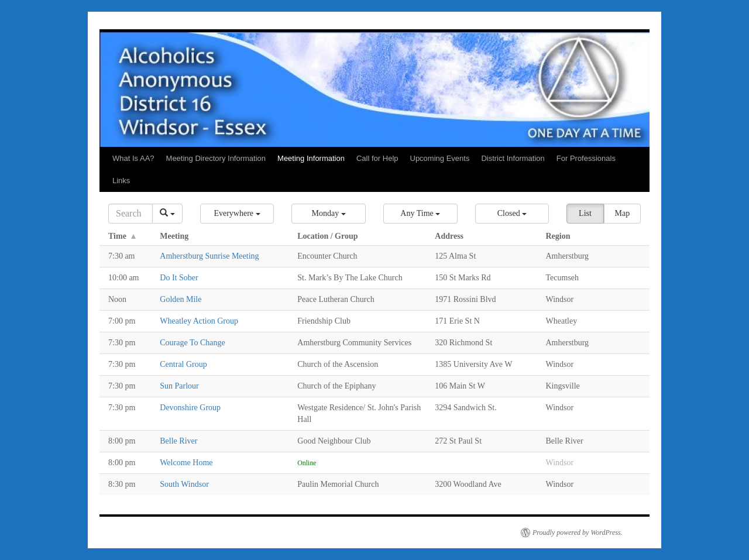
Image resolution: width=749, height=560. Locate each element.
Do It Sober (179, 278)
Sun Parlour (179, 386)
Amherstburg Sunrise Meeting (209, 256)
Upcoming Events (440, 158)
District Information (513, 158)
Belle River (178, 441)
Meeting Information (311, 158)
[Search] (130, 214)
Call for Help (377, 158)
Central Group (183, 364)
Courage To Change (193, 343)
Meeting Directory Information (216, 158)
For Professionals (586, 158)
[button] (237, 214)
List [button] (585, 213)
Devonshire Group (190, 408)
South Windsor (184, 484)
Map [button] (622, 213)
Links (121, 181)
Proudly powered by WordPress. (578, 532)
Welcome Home (186, 463)
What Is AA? (133, 158)
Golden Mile (181, 299)
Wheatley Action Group (199, 321)
